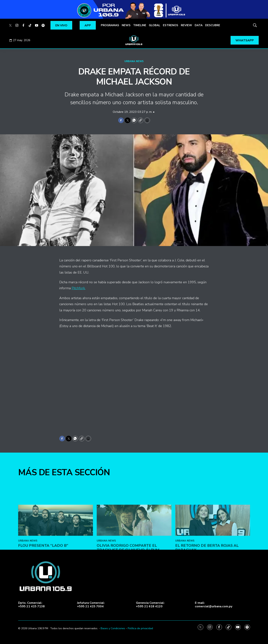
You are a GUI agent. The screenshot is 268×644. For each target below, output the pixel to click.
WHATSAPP (245, 40)
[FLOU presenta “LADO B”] (56, 564)
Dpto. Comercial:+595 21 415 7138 (31, 605)
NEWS (126, 25)
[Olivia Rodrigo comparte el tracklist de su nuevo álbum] (134, 564)
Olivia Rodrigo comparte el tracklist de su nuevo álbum (128, 592)
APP (88, 25)
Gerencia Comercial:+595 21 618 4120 (150, 605)
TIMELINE (140, 25)
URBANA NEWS (134, 61)
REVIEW (186, 25)
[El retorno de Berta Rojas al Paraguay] (213, 564)
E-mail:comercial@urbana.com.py (214, 605)
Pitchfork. (79, 288)
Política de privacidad (140, 628)
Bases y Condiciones (113, 628)
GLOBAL (155, 25)
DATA (199, 25)
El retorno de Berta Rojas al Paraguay (207, 592)
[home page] (134, 40)
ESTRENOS (171, 25)
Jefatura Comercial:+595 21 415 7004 (91, 605)
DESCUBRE (213, 25)
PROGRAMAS (110, 25)
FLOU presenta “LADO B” (43, 589)
